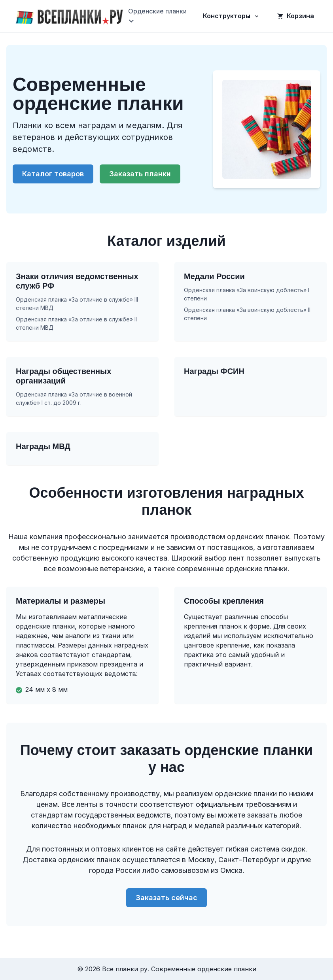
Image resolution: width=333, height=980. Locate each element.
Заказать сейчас (166, 898)
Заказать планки (140, 174)
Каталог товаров (53, 174)
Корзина (296, 16)
